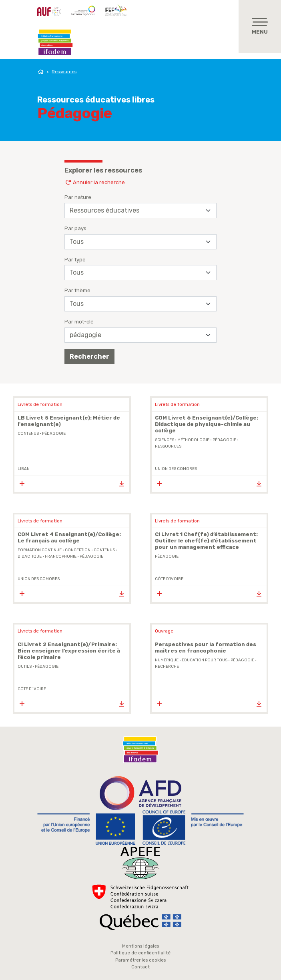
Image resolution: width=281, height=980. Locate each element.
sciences (165, 440)
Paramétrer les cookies (140, 960)
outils (25, 667)
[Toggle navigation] (260, 26)
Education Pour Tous (205, 660)
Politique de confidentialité (140, 953)
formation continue (40, 550)
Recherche (167, 667)
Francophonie (61, 556)
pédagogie (54, 434)
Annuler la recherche (95, 182)
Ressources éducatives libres (96, 100)
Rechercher (89, 356)
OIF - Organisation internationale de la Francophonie (83, 11)
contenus (28, 434)
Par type (75, 260)
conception (78, 550)
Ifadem (55, 42)
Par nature (78, 197)
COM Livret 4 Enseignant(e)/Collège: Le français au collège (69, 537)
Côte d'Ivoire (169, 579)
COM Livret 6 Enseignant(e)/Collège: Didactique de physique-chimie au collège (207, 424)
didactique (30, 556)
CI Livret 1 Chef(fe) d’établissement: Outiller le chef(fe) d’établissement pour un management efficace (206, 541)
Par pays (75, 228)
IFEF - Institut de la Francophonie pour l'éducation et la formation (117, 10)
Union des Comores (176, 469)
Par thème (77, 290)
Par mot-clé (79, 322)
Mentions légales (140, 946)
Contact (140, 967)
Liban (24, 469)
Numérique (167, 660)
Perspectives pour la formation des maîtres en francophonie (206, 648)
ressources (168, 446)
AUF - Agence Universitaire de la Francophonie (49, 12)
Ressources (64, 72)
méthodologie (193, 440)
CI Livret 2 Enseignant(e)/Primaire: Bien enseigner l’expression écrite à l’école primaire (69, 651)
